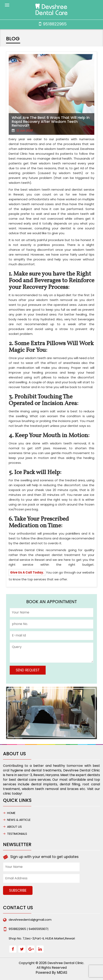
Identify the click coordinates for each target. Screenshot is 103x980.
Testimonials (17, 834)
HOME (11, 813)
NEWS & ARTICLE (19, 820)
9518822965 (55, 24)
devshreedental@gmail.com (30, 920)
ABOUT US (14, 827)
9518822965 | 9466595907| (29, 929)
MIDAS (62, 973)
